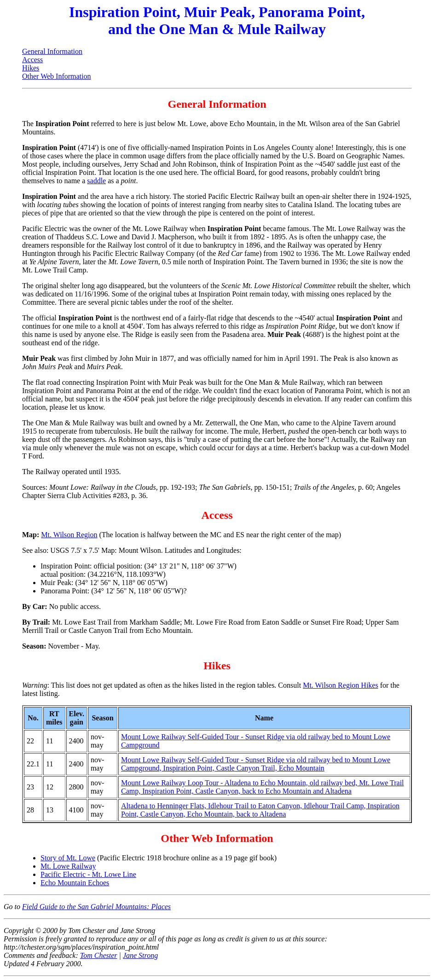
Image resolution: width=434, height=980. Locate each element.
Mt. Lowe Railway (68, 866)
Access (32, 60)
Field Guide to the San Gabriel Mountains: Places (96, 907)
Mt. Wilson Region (69, 535)
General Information (52, 51)
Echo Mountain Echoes (75, 883)
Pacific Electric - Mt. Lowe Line (88, 874)
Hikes (31, 68)
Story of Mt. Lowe (68, 858)
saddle (96, 181)
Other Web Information (56, 76)
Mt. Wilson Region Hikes (341, 685)
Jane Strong (140, 955)
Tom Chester (99, 955)
